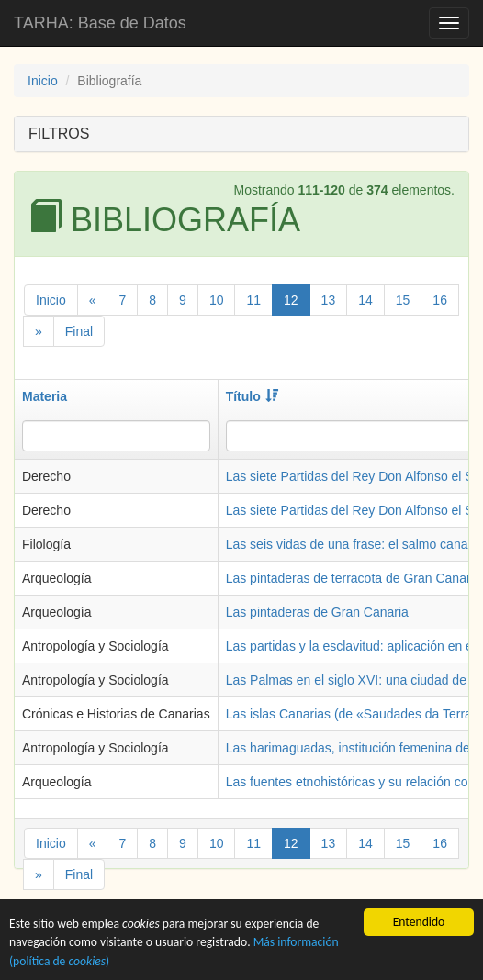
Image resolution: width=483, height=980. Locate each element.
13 (329, 300)
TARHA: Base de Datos (100, 23)
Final (79, 331)
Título (252, 396)
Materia (45, 396)
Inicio (43, 81)
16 (440, 300)
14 (365, 300)
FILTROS (59, 134)
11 (253, 300)
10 (217, 300)
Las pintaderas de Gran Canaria (317, 612)
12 (291, 300)
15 (403, 300)
